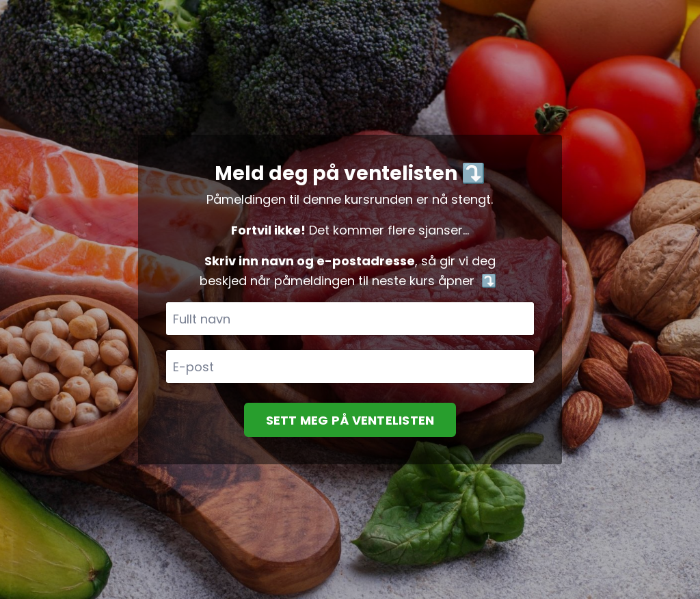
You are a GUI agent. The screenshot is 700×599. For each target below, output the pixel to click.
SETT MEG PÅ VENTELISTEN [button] (350, 420)
